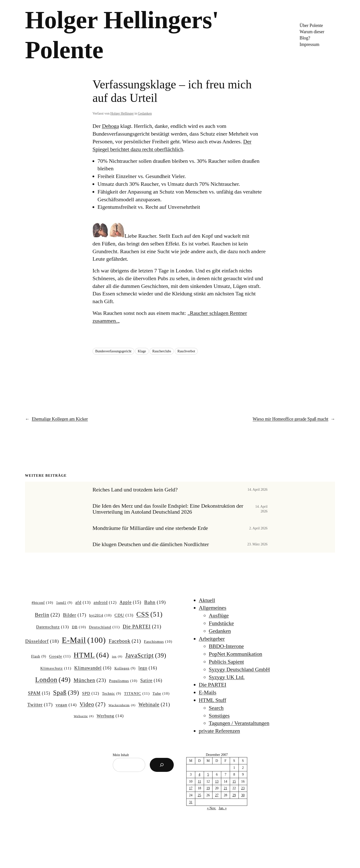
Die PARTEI (212, 685)
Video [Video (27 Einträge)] (93, 704)
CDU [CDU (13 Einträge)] (124, 615)
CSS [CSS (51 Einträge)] (149, 614)
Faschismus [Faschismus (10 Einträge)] (158, 642)
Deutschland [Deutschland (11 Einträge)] (104, 627)
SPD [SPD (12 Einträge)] (91, 693)
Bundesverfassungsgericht (113, 351)
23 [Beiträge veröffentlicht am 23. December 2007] (243, 788)
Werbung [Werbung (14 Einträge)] (110, 716)
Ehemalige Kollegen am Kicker (60, 419)
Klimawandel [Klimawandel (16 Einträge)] (93, 668)
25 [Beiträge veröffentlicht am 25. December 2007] (199, 795)
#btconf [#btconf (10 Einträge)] (42, 603)
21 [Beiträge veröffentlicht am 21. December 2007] (225, 788)
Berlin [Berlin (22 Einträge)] (48, 615)
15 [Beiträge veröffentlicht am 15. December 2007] (234, 781)
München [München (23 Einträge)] (90, 680)
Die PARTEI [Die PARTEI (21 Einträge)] (142, 627)
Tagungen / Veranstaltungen (239, 723)
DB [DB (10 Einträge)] (79, 627)
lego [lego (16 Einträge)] (148, 668)
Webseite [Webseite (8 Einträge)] (84, 716)
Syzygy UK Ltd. (227, 677)
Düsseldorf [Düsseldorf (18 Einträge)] (42, 641)
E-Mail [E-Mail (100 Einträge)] (84, 640)
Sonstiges (219, 716)
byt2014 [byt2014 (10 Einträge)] (100, 616)
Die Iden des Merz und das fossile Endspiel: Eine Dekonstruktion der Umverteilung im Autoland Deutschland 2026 (168, 509)
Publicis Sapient (226, 662)
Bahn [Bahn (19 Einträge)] (155, 602)
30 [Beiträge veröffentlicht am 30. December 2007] (243, 795)
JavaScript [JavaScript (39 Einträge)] (146, 655)
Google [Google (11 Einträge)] (60, 656)
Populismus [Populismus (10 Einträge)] (123, 681)
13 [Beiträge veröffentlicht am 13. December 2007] (217, 781)
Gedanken (145, 113)
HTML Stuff (212, 700)
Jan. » (223, 808)
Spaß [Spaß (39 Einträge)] (66, 693)
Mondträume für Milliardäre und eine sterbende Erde (150, 528)
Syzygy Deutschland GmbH (239, 669)
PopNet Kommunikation (235, 654)
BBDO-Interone (226, 646)
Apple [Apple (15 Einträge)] (130, 603)
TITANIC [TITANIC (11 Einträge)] (137, 693)
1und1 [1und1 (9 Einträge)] (64, 603)
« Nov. (212, 808)
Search (216, 708)
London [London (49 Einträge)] (53, 680)
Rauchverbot (186, 351)
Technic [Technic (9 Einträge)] (111, 693)
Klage (142, 351)
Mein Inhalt (121, 755)
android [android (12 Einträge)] (105, 603)
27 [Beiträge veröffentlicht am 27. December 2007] (217, 795)
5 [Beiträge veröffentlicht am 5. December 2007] (208, 774)
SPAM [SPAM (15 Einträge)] (39, 693)
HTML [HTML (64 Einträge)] (91, 655)
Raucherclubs (162, 351)
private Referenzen (219, 731)
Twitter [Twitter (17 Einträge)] (40, 705)
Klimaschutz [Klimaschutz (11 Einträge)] (56, 668)
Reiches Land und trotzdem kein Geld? (135, 490)
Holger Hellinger (122, 113)
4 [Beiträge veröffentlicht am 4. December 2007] (199, 774)
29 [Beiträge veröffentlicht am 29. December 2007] (234, 795)
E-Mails (207, 692)
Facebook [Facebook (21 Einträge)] (125, 641)
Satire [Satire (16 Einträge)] (151, 681)
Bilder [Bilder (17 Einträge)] (75, 615)
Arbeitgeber (212, 639)
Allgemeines (212, 608)
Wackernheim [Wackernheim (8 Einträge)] (122, 705)
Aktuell (207, 600)
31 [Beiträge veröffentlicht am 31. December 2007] (191, 802)
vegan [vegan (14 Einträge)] (66, 705)
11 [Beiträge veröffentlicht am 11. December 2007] (199, 781)
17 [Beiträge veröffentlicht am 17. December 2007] (191, 788)
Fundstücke (221, 623)
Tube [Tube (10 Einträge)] (161, 694)
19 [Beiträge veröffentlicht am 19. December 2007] (208, 788)
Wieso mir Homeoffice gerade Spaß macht (291, 419)
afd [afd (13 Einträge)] (83, 603)
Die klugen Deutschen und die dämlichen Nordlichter (151, 544)
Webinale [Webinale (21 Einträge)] (154, 705)
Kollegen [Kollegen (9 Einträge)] (125, 668)
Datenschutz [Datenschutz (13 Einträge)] (52, 627)
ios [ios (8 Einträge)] (117, 657)
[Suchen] (162, 765)
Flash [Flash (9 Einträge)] (39, 656)
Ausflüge (219, 615)
